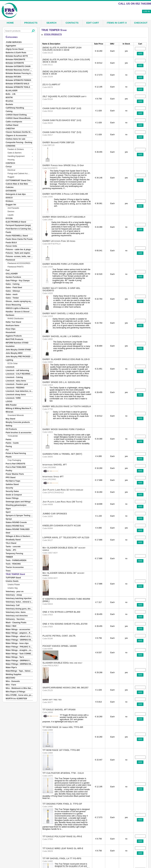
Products (31, 23)
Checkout (141, 23)
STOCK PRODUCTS (53, 34)
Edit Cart (93, 23)
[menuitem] (19, 42)
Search (51, 23)
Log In (147, 11)
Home (10, 23)
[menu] (19, 371)
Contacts (72, 23)
